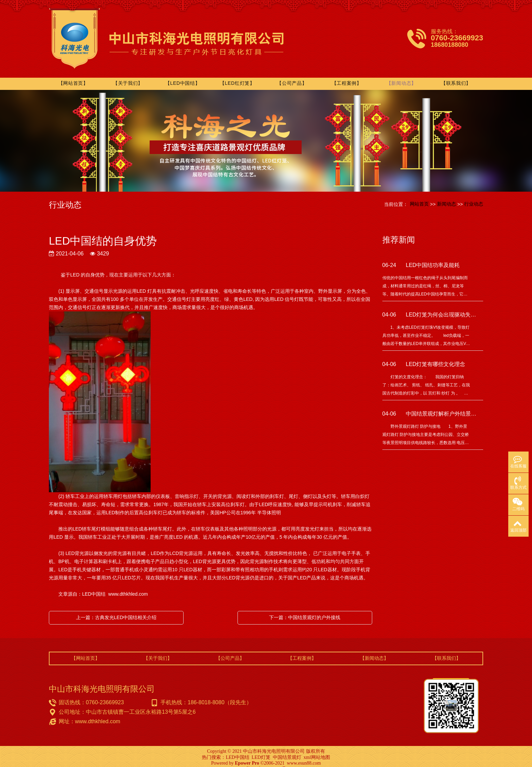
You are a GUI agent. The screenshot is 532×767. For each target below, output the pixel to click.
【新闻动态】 (402, 76)
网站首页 (419, 196)
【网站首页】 (76, 76)
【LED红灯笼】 (239, 76)
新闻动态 (446, 196)
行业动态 (474, 196)
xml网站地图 (317, 750)
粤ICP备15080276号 (266, 761)
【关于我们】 (130, 76)
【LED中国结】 (185, 76)
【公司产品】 (293, 76)
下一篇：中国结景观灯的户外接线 (305, 610)
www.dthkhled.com (128, 587)
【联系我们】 (456, 76)
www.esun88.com (304, 756)
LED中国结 (237, 750)
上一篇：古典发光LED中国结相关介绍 (116, 610)
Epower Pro (247, 756)
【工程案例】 (347, 76)
